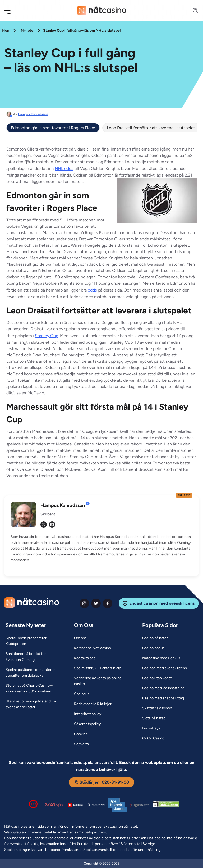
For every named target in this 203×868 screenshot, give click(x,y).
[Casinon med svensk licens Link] (165, 668)
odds (92, 290)
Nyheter (28, 30)
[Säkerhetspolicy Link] (87, 724)
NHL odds (64, 169)
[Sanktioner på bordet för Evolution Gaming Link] (33, 657)
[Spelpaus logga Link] (76, 805)
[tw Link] (44, 525)
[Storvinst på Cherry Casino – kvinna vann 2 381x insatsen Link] (33, 688)
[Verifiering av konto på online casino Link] (102, 681)
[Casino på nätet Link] (155, 638)
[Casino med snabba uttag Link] (163, 698)
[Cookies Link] (81, 734)
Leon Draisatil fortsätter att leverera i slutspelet (151, 128)
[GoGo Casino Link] (153, 738)
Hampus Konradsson (33, 114)
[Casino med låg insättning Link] (163, 688)
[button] (11, 11)
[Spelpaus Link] (82, 694)
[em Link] (52, 525)
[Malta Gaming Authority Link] (139, 805)
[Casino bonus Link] (153, 648)
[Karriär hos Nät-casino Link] (93, 648)
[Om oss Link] (80, 638)
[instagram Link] (84, 603)
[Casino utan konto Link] (157, 678)
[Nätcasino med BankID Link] (161, 658)
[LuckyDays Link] (151, 728)
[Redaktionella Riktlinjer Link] (93, 704)
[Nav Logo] (102, 11)
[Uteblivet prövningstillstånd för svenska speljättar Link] (33, 704)
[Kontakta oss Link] (85, 658)
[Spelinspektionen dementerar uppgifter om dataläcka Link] (33, 673)
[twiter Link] (96, 603)
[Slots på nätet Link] (154, 718)
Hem (6, 30)
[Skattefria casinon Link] (157, 708)
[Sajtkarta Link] (81, 744)
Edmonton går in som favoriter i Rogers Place (53, 128)
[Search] (192, 11)
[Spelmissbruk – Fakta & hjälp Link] (98, 668)
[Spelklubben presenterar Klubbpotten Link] (33, 641)
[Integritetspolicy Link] (88, 714)
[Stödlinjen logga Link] (54, 805)
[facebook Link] (108, 603)
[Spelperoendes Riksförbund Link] (97, 805)
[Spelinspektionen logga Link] (118, 805)
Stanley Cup (47, 336)
